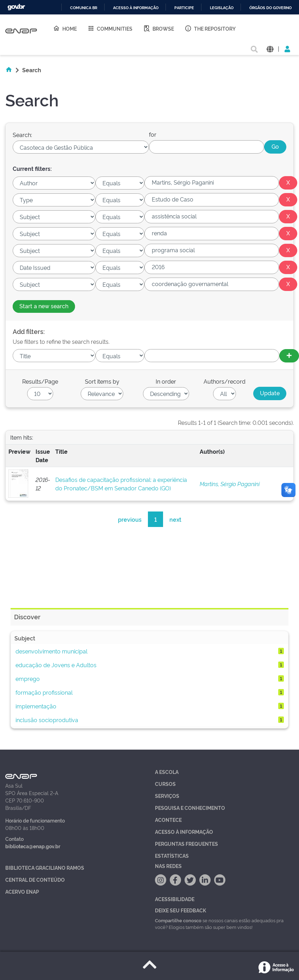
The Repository (210, 28)
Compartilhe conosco (178, 920)
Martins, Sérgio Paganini (230, 484)
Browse (158, 28)
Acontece (168, 820)
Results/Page (40, 381)
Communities (110, 28)
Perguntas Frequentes (186, 843)
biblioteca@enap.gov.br (33, 846)
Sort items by (102, 381)
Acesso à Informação (184, 832)
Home (65, 28)
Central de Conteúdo (35, 879)
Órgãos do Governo (270, 8)
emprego (28, 678)
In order (166, 381)
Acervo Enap (22, 891)
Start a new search (44, 306)
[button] (270, 48)
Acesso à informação (136, 8)
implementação (36, 706)
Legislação (222, 8)
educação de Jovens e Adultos (56, 665)
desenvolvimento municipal (51, 651)
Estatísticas (172, 855)
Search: (22, 135)
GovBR (16, 7)
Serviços (167, 796)
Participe (184, 8)
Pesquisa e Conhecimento (190, 808)
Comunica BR (84, 8)
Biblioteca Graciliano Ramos (45, 867)
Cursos (165, 784)
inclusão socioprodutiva (47, 720)
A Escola (167, 772)
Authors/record (225, 381)
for (153, 134)
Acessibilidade (175, 899)
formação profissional (44, 692)
